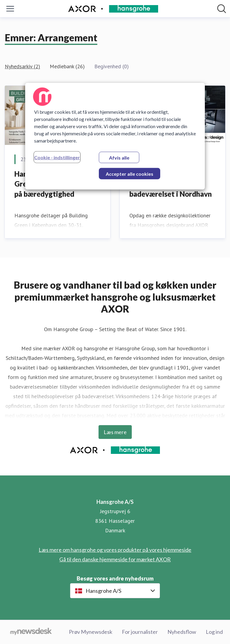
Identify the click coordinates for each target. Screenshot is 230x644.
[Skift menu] (10, 9)
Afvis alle (119, 157)
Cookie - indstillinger (57, 157)
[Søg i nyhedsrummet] (222, 9)
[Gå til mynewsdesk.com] (31, 632)
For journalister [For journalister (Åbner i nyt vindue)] (140, 632)
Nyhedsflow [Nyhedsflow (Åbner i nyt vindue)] (182, 632)
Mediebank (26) (67, 66)
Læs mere (115, 432)
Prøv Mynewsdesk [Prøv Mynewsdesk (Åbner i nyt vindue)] (91, 632)
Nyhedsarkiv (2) (22, 66)
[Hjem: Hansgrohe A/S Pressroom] (113, 9)
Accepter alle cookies (130, 173)
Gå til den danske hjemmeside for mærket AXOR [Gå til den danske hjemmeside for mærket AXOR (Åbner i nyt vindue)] (115, 559)
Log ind (214, 632)
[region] (115, 136)
